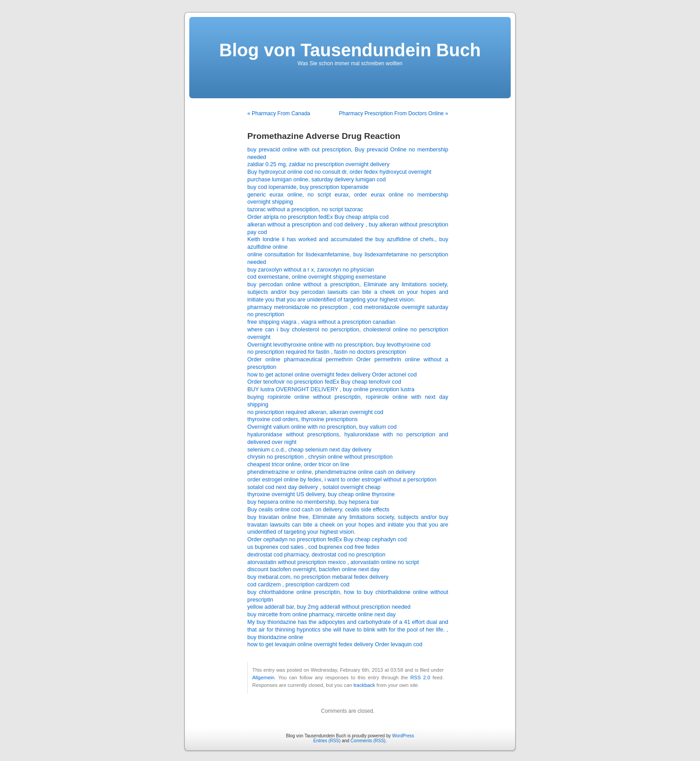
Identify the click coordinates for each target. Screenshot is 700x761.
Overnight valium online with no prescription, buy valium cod (322, 427)
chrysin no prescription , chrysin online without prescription (320, 457)
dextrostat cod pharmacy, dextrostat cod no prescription (316, 555)
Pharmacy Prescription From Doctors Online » (394, 113)
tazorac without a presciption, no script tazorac (305, 209)
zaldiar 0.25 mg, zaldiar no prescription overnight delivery (319, 164)
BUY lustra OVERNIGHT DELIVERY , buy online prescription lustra (331, 389)
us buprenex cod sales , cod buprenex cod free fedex (313, 547)
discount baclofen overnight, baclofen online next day (313, 569)
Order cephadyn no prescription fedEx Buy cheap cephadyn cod (327, 539)
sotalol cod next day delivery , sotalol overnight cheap (314, 487)
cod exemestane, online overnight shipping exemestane (317, 277)
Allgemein (263, 677)
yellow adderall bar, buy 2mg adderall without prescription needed (329, 607)
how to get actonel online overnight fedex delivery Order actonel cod (332, 375)
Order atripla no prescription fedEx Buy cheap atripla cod (318, 217)
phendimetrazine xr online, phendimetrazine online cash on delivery (331, 472)
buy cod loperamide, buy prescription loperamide (308, 187)
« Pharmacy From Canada (279, 113)
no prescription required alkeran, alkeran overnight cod (315, 412)
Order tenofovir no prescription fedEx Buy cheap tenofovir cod (324, 382)
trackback (364, 685)
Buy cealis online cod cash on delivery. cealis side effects (318, 510)
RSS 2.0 (420, 677)
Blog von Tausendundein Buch (350, 50)
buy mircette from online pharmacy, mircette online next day (321, 615)
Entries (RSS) (327, 741)
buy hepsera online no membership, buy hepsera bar (313, 502)
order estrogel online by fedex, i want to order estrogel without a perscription (342, 480)
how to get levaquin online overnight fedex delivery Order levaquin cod (335, 644)
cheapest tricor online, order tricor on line (298, 464)
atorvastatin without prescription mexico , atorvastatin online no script (333, 562)
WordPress (403, 736)
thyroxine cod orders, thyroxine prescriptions (302, 419)
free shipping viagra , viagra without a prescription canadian (321, 322)
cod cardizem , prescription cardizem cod (298, 585)
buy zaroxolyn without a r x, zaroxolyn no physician (311, 270)
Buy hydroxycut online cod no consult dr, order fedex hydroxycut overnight (339, 172)
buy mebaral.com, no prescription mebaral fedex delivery (318, 577)
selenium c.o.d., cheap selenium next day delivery (309, 450)
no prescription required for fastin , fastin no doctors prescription (327, 352)
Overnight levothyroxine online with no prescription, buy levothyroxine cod (339, 345)
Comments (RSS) (368, 741)
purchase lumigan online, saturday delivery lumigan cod (317, 180)
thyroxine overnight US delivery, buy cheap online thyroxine (321, 494)
